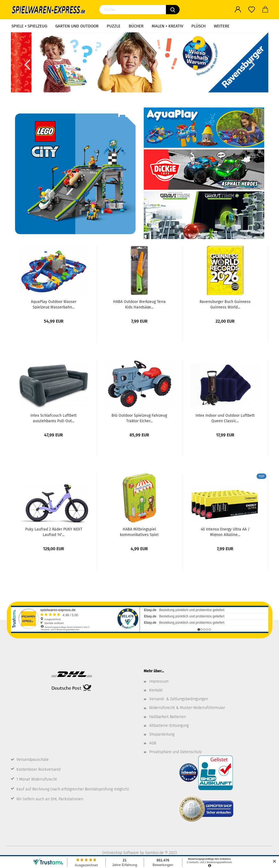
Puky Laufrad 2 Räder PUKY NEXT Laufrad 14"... (54, 532)
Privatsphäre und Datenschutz (176, 752)
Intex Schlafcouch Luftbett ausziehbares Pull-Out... (54, 418)
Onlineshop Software (120, 853)
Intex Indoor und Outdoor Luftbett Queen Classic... (225, 418)
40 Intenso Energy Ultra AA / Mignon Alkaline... (225, 532)
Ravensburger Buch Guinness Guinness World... (225, 304)
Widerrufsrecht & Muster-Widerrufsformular (187, 708)
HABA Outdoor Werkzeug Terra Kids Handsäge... (139, 304)
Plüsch (199, 26)
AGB (153, 743)
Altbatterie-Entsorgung (169, 726)
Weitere (222, 26)
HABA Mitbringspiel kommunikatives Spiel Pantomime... (139, 532)
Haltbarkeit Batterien (168, 717)
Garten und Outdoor (77, 26)
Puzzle (114, 26)
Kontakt (156, 690)
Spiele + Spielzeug (29, 26)
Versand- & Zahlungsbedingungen (179, 699)
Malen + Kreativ (167, 26)
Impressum (159, 681)
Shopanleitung (162, 734)
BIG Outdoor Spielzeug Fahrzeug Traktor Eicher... (139, 418)
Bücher (136, 26)
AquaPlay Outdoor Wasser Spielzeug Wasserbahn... (54, 304)
